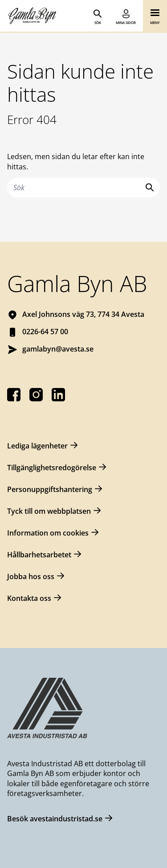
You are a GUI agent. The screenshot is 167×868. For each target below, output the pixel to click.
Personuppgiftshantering (50, 489)
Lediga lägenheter (37, 446)
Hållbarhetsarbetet (39, 555)
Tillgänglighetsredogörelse (52, 468)
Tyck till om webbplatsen (49, 511)
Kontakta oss (29, 598)
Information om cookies (48, 533)
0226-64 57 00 (45, 332)
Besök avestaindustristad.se (55, 819)
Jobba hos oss (31, 576)
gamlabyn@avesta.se (58, 349)
